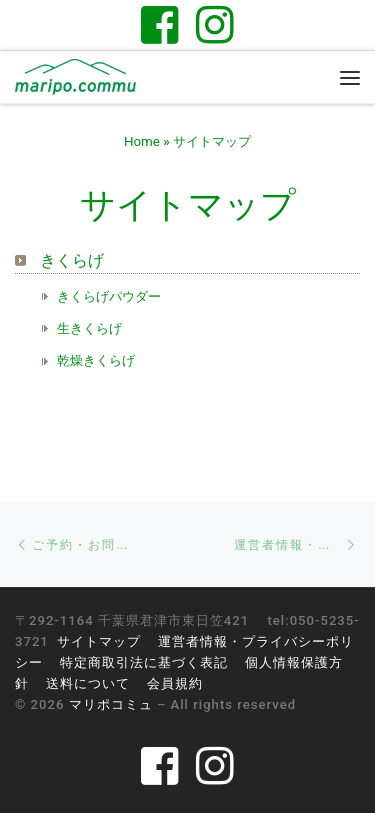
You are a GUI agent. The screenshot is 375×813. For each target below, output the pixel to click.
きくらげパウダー (109, 296)
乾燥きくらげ (96, 360)
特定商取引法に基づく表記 (144, 662)
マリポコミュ (111, 704)
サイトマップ (99, 641)
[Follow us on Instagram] (215, 24)
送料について (88, 683)
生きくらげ (89, 328)
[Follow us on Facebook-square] (160, 24)
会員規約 (175, 683)
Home (142, 141)
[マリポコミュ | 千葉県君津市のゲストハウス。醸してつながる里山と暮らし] (75, 75)
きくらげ (72, 260)
